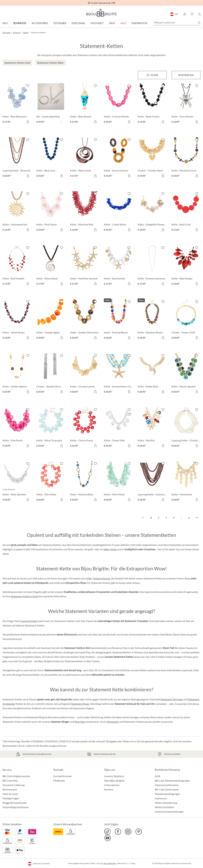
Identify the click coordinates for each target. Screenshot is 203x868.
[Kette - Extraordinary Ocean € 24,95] (118, 374)
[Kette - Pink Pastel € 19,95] (51, 212)
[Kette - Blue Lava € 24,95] (51, 158)
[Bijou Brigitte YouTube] (108, 838)
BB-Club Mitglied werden (16, 776)
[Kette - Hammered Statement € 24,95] (186, 482)
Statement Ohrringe (171, 699)
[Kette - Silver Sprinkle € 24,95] (17, 482)
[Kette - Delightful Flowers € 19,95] (152, 212)
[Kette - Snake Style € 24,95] (152, 374)
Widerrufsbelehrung (166, 803)
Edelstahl (78, 23)
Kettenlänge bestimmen (16, 807)
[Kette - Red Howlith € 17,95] (17, 266)
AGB (157, 776)
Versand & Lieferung (14, 785)
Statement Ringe (80, 704)
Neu (5, 23)
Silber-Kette (110, 549)
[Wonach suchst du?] (177, 22)
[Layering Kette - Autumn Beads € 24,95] (152, 482)
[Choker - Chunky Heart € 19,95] (152, 158)
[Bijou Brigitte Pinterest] (139, 832)
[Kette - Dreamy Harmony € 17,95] (152, 266)
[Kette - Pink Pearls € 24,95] (17, 428)
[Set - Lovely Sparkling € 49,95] (51, 104)
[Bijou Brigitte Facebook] (118, 832)
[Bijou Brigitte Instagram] (128, 832)
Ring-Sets (80, 722)
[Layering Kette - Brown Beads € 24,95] (17, 158)
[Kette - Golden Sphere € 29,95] (17, 374)
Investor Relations (114, 776)
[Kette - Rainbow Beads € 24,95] (152, 320)
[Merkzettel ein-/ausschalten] (28, 86)
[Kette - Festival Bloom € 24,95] (118, 320)
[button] (184, 14)
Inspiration (139, 23)
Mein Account (10, 794)
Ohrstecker (113, 722)
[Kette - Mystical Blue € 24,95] (85, 482)
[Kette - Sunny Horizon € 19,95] (118, 158)
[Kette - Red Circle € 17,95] (186, 212)
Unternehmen (112, 785)
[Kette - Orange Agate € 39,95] (51, 320)
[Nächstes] (196, 518)
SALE (123, 23)
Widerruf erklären (165, 807)
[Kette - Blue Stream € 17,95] (85, 104)
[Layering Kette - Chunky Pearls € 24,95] (186, 428)
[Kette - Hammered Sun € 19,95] (17, 212)
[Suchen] (199, 23)
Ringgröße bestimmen (15, 803)
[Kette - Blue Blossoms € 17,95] (17, 104)
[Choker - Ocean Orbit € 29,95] (186, 320)
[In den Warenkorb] (28, 122)
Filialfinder (59, 781)
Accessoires (40, 23)
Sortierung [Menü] (186, 75)
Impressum (161, 798)
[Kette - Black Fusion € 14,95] (152, 104)
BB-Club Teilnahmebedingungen (172, 781)
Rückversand (10, 789)
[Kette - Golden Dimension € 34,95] (85, 320)
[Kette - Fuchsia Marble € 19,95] (118, 104)
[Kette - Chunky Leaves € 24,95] (85, 374)
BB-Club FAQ (10, 781)
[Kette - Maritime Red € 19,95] (85, 212)
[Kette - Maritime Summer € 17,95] (85, 266)
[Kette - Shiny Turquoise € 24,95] (51, 428)
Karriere (109, 789)
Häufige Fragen (11, 798)
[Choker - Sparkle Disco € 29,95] (51, 374)
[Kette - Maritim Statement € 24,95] (152, 428)
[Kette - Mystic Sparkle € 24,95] (186, 374)
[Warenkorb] (199, 14)
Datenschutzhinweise (167, 785)
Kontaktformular (63, 776)
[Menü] (152, 75)
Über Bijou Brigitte (114, 781)
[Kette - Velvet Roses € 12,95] (17, 320)
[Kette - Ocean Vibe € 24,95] (118, 428)
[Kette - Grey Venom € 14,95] (186, 104)
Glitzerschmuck (102, 578)
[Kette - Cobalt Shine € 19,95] (118, 212)
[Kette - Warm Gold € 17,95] (85, 158)
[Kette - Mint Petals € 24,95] (118, 482)
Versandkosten (110, 863)
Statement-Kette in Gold (24, 596)
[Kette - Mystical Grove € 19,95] (186, 158)
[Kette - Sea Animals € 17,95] (118, 266)
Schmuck (20, 23)
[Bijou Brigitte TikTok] (108, 832)
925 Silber (60, 23)
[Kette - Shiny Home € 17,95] (51, 266)
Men (112, 23)
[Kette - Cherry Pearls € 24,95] (85, 428)
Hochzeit (97, 23)
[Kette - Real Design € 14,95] (186, 266)
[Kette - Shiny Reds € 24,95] (51, 482)
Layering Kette (29, 621)
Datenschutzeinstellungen (169, 812)
